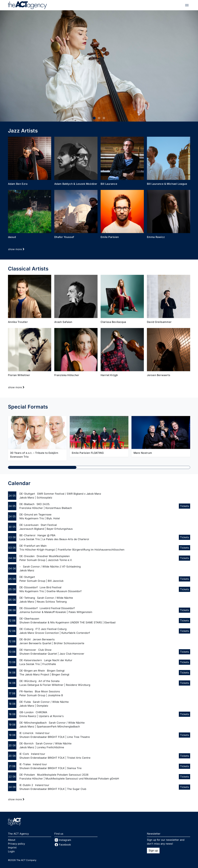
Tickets (184, 506)
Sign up (153, 851)
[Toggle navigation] (187, 5)
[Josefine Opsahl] (99, 66)
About (12, 840)
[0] (94, 118)
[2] (104, 118)
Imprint (12, 848)
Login (11, 851)
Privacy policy (16, 844)
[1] (99, 118)
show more (16, 249)
